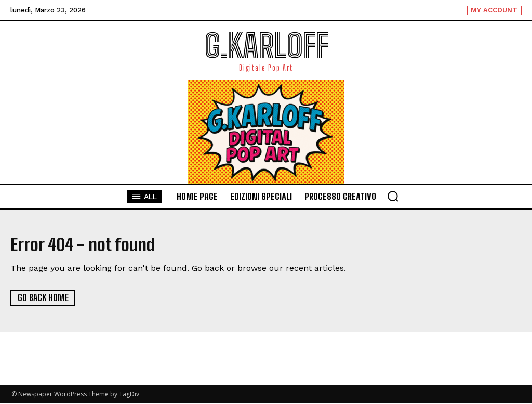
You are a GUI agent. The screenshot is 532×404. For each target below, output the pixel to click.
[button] (393, 196)
